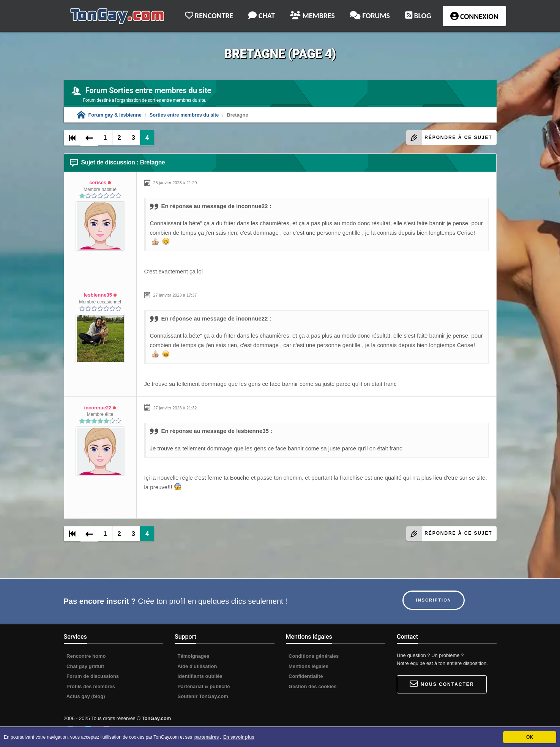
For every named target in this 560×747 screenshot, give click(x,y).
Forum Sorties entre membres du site (148, 90)
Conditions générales (313, 656)
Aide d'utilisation (196, 667)
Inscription (435, 600)
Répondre (448, 138)
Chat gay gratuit (85, 667)
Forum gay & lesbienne (110, 115)
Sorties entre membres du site (186, 115)
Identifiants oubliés (199, 677)
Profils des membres (90, 687)
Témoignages (193, 656)
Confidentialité (305, 677)
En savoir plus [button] (239, 737)
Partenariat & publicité (203, 687)
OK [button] (530, 737)
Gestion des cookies (312, 687)
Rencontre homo (86, 656)
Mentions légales (308, 667)
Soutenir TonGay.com (202, 697)
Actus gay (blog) (85, 697)
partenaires (207, 737)
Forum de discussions (92, 677)
